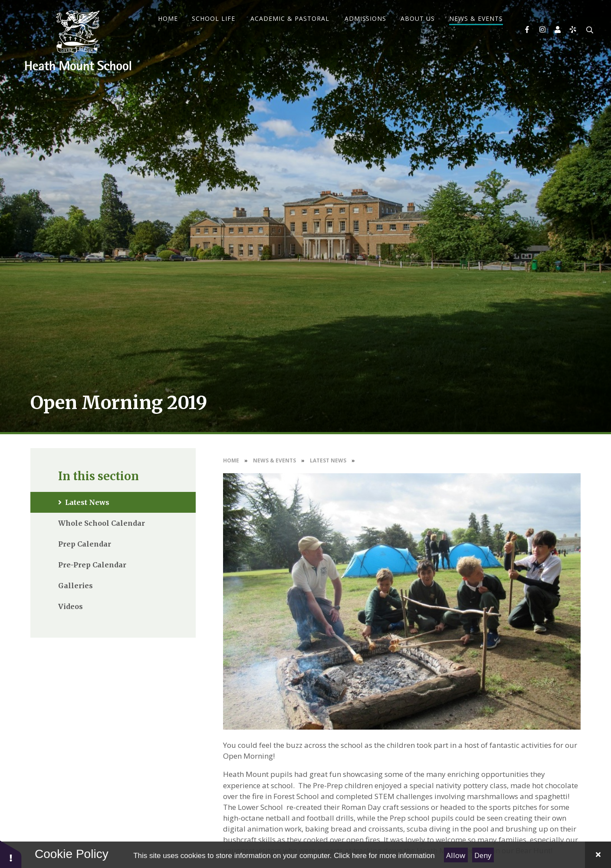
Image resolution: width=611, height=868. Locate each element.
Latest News (328, 460)
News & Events (274, 460)
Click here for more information (384, 856)
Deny (483, 855)
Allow (456, 855)
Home (231, 460)
